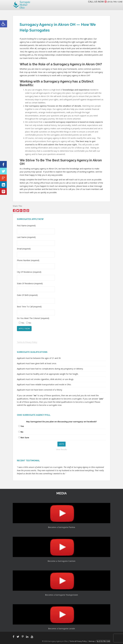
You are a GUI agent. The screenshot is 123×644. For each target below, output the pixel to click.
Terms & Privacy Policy (27, 342)
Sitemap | (93, 641)
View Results (62, 449)
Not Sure (25, 438)
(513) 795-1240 (114, 2)
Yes (22, 426)
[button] (4, 24)
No (22, 432)
